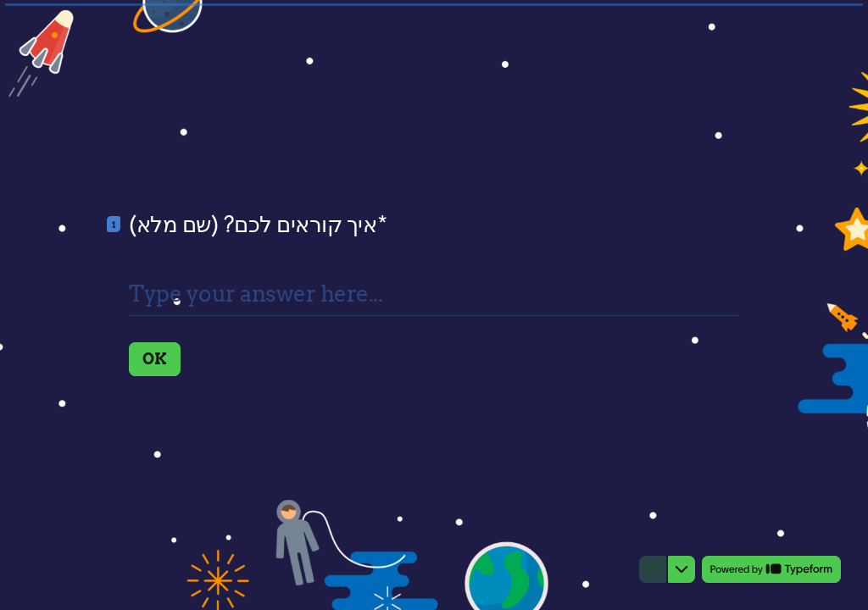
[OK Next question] (155, 359)
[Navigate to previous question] (653, 569)
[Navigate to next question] (682, 569)
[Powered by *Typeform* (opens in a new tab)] (771, 569)
